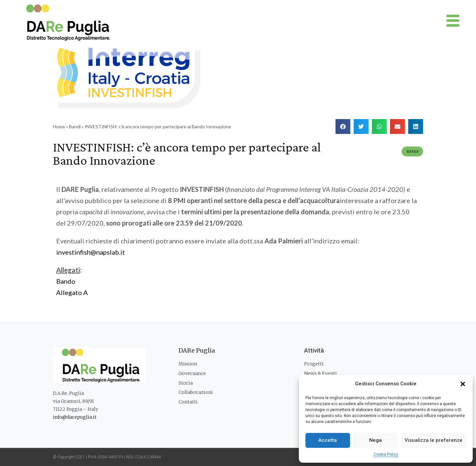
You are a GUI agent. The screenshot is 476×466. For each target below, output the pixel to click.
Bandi (75, 127)
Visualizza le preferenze (434, 440)
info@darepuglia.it (75, 417)
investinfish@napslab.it (91, 252)
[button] (463, 384)
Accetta (328, 440)
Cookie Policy (386, 454)
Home (59, 127)
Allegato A (72, 292)
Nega (376, 440)
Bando (66, 281)
